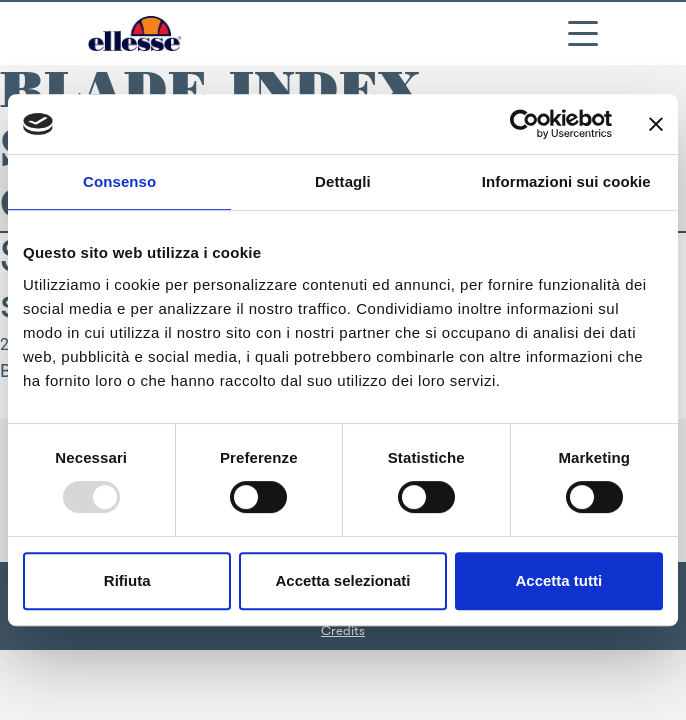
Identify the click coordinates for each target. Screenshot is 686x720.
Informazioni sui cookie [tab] (566, 181)
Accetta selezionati (342, 580)
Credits (343, 630)
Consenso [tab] (119, 181)
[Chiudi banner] (656, 124)
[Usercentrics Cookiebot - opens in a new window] (524, 124)
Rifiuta (127, 580)
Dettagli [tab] (343, 181)
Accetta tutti (558, 580)
